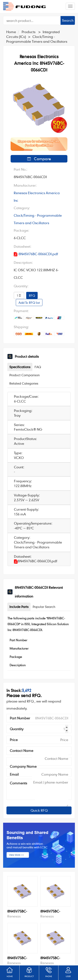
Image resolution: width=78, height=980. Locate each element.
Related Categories (24, 383)
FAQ (38, 367)
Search (68, 20)
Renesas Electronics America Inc (37, 197)
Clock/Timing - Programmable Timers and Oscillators (38, 219)
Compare (39, 159)
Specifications (20, 367)
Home (11, 32)
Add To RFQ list (29, 302)
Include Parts (19, 607)
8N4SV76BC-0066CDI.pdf (36, 254)
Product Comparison (25, 375)
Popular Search (44, 607)
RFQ (32, 295)
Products (28, 32)
